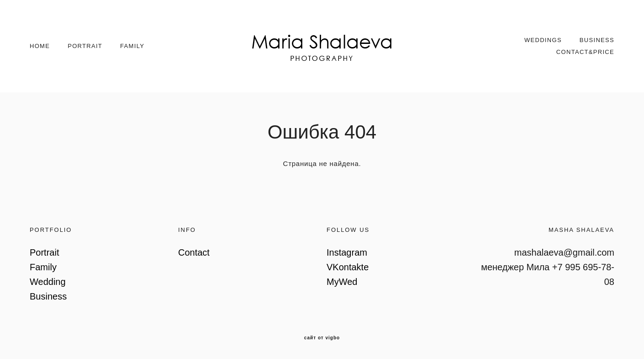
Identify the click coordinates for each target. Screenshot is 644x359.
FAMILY (132, 46)
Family (43, 267)
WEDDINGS (543, 40)
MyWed (342, 282)
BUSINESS (597, 40)
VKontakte (348, 267)
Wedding (48, 282)
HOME (40, 46)
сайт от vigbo (322, 338)
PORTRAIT (85, 46)
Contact (194, 252)
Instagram (347, 252)
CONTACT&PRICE (585, 52)
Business (48, 296)
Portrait (44, 252)
